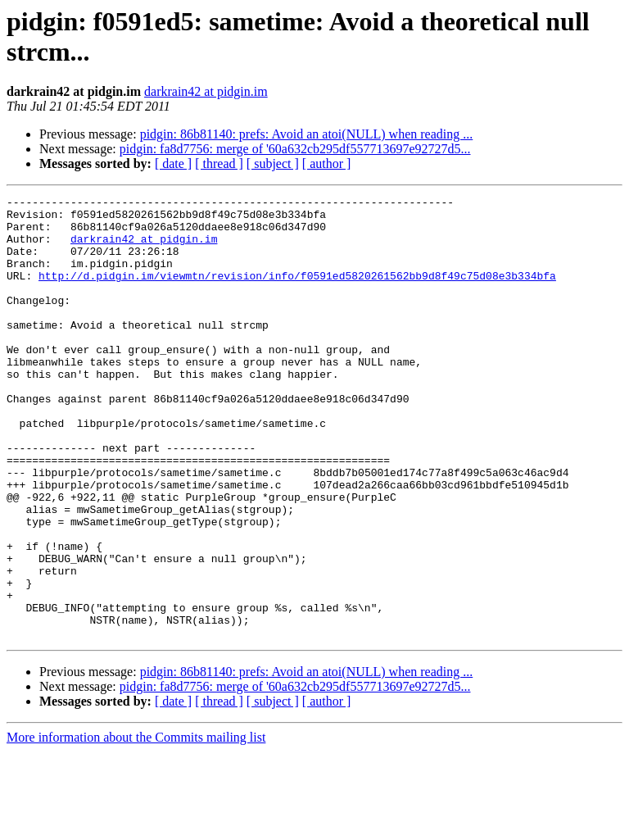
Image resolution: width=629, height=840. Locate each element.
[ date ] (173, 163)
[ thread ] (219, 163)
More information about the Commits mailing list (136, 826)
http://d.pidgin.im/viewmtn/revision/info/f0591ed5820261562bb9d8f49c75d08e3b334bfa (297, 293)
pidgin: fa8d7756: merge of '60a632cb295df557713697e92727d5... (295, 149)
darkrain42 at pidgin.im (206, 91)
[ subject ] (273, 163)
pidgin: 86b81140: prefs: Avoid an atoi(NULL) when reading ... (307, 134)
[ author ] (327, 163)
